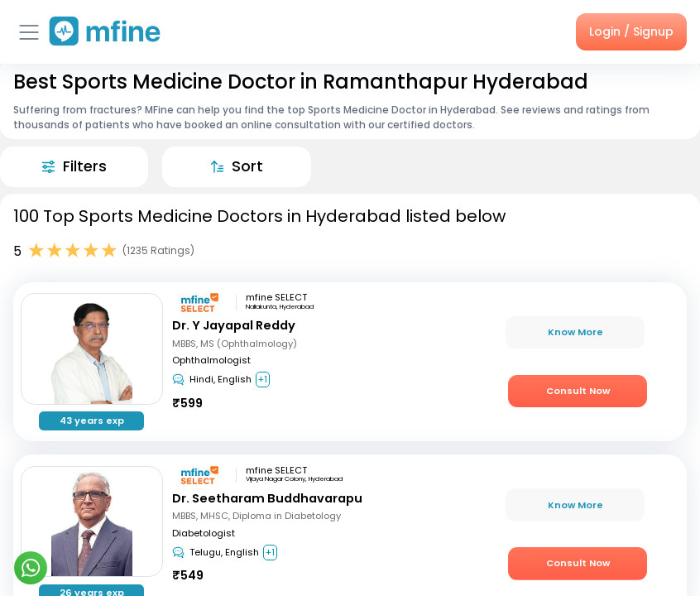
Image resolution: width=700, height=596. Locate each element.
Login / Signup (631, 31)
